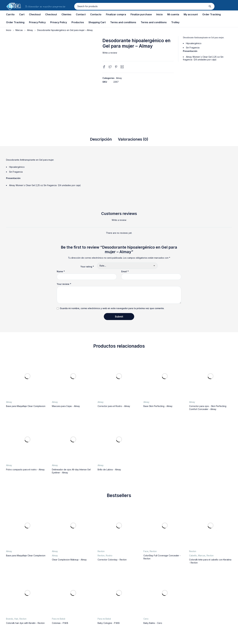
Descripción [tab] (101, 139)
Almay (30, 30)
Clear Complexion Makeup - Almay (69, 560)
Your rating (87, 267)
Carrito (10, 14)
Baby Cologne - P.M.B (109, 623)
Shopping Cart (97, 22)
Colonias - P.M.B (60, 623)
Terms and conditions (123, 22)
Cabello (193, 555)
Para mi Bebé (59, 619)
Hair (16, 619)
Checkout (35, 14)
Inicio (160, 14)
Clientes (66, 14)
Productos (78, 22)
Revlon (101, 551)
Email (125, 271)
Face (146, 551)
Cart (22, 14)
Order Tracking (212, 14)
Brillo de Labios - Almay (109, 470)
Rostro (109, 555)
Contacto (96, 14)
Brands (10, 619)
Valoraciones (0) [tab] (133, 139)
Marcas (19, 30)
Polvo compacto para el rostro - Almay (25, 470)
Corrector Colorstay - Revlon (112, 560)
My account (191, 14)
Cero (146, 619)
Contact (81, 14)
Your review (64, 284)
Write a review (110, 53)
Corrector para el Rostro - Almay (114, 406)
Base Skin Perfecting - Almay (158, 406)
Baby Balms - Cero (153, 623)
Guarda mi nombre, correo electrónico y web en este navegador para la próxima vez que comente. (112, 308)
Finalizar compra (116, 14)
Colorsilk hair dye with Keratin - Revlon (25, 623)
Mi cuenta (173, 14)
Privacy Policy (37, 22)
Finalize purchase (141, 14)
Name (61, 271)
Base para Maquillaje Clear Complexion (26, 406)
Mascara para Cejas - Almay (66, 406)
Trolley (175, 22)
